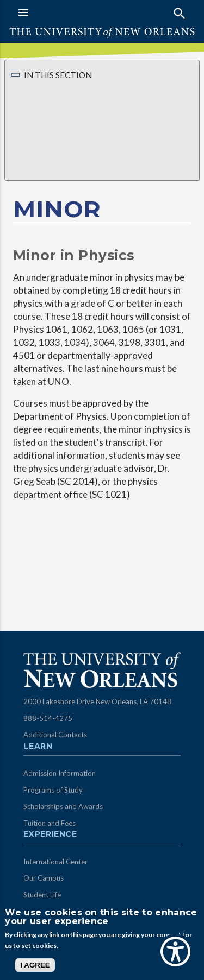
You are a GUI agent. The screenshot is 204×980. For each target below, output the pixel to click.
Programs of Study (53, 790)
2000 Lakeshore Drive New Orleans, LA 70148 (97, 701)
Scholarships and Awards (63, 806)
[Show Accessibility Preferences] (175, 951)
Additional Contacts (55, 735)
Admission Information (60, 773)
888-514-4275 (48, 718)
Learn (38, 747)
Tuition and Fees (50, 823)
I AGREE (35, 965)
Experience (50, 834)
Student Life (42, 895)
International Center (55, 862)
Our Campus (44, 878)
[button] (57, 12)
